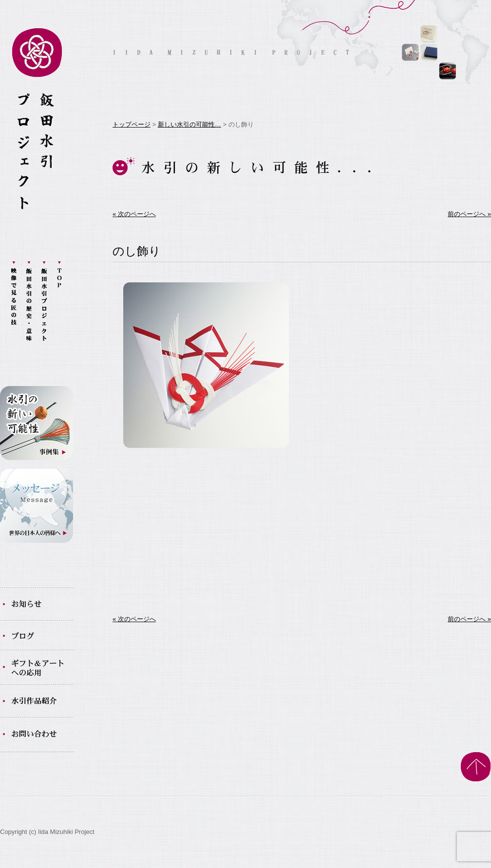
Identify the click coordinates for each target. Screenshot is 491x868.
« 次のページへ (134, 214)
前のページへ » (469, 214)
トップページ (132, 124)
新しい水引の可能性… (189, 124)
